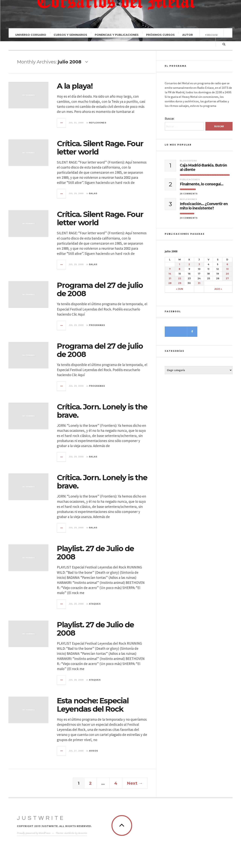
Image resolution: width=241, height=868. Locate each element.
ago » (218, 292)
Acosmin (83, 833)
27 (227, 282)
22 (180, 282)
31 (199, 286)
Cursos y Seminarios (70, 35)
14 (170, 277)
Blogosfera (188, 164)
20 (227, 277)
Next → (135, 783)
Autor (188, 35)
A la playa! (75, 86)
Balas (93, 193)
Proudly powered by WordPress (34, 833)
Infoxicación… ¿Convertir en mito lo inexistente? (204, 209)
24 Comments (189, 221)
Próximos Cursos (160, 35)
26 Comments (189, 197)
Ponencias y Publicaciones (117, 35)
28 (170, 286)
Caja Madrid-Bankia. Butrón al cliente (203, 171)
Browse (212, 35)
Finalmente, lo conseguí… (202, 187)
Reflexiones (98, 123)
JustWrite (41, 818)
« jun (180, 292)
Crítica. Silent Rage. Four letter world (100, 148)
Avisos (94, 751)
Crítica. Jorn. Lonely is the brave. (102, 411)
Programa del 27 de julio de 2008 (100, 289)
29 (180, 286)
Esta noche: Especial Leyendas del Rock (93, 705)
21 (170, 282)
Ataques (95, 604)
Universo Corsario (31, 35)
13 (227, 272)
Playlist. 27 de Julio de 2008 (95, 553)
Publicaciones (190, 183)
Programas (97, 325)
